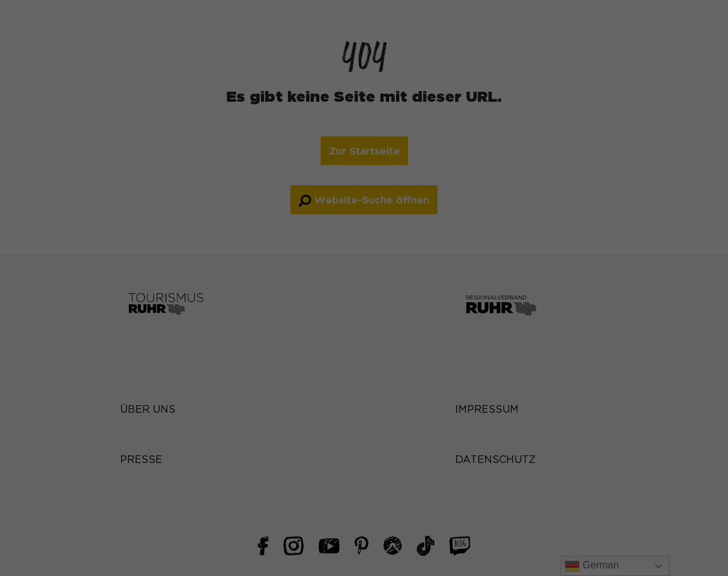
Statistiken (410, 112)
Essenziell (408, 47)
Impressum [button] (364, 507)
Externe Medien (422, 266)
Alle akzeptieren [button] (244, 373)
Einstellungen (227, 239)
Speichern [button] (485, 373)
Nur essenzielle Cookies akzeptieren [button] (364, 410)
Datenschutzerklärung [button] (364, 492)
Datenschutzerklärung (179, 226)
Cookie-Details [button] (364, 477)
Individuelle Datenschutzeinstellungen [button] (364, 448)
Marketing (409, 189)
